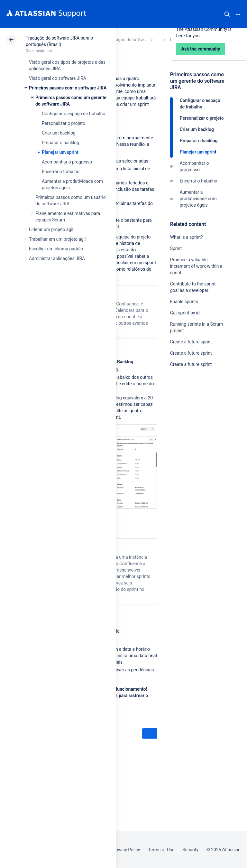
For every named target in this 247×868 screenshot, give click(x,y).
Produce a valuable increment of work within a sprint (196, 266)
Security (190, 850)
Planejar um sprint (60, 152)
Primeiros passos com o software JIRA (68, 88)
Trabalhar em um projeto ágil (57, 239)
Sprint (176, 248)
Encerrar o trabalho (61, 172)
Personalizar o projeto (64, 123)
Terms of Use (161, 850)
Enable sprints (184, 302)
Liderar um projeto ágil (51, 229)
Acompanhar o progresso (67, 162)
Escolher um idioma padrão (56, 249)
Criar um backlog (59, 133)
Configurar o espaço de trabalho (73, 114)
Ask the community (193, 427)
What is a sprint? (187, 237)
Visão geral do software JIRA (58, 78)
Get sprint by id (185, 313)
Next (150, 734)
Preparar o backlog (60, 143)
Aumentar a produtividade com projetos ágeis (198, 199)
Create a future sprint (191, 342)
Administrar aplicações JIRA (57, 258)
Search (227, 14)
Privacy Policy (126, 850)
